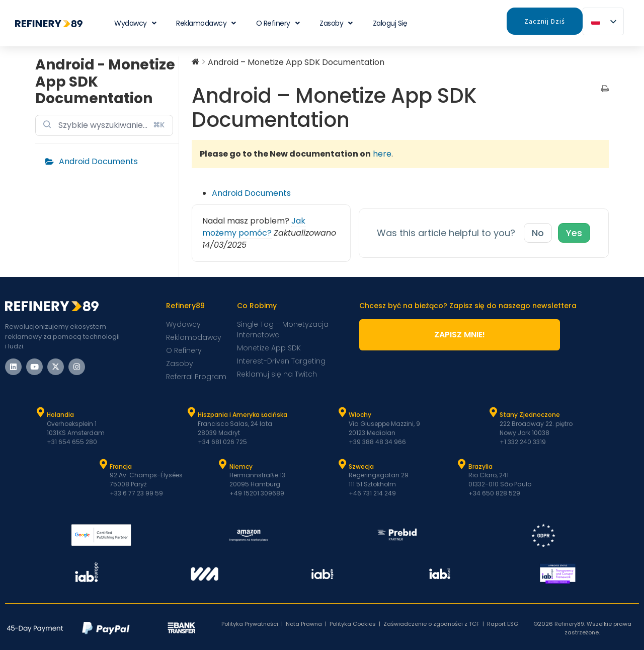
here (382, 154)
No (538, 233)
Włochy (360, 415)
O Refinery (278, 23)
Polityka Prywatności (250, 624)
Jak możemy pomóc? (254, 227)
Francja (121, 466)
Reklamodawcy (206, 23)
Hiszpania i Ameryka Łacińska (243, 415)
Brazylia (480, 466)
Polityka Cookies (353, 624)
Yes (574, 233)
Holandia (60, 415)
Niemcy (241, 466)
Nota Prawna (304, 624)
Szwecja (361, 466)
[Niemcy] (223, 464)
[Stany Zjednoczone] (493, 412)
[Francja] (103, 464)
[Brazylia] (462, 464)
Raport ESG (503, 624)
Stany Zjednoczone (530, 415)
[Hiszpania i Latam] (191, 412)
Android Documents (98, 161)
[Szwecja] (342, 464)
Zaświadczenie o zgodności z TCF (431, 624)
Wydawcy (135, 23)
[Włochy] (342, 412)
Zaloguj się (390, 23)
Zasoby (336, 23)
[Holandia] (40, 412)
